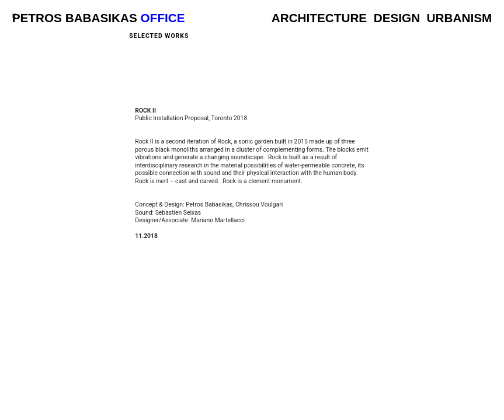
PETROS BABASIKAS (75, 18)
